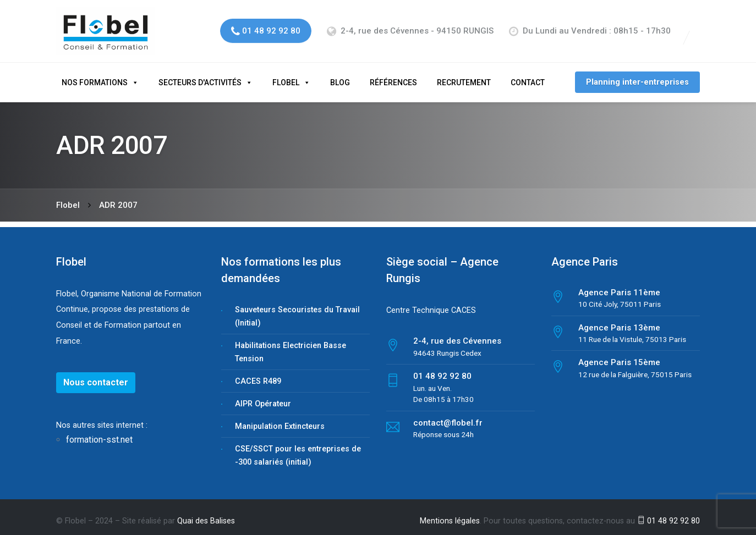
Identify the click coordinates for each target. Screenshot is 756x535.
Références (393, 74)
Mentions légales (450, 512)
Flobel (286, 74)
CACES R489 (258, 373)
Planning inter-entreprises (637, 73)
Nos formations (95, 74)
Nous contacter (96, 374)
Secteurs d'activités (200, 74)
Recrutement (464, 74)
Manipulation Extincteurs (280, 418)
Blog (340, 74)
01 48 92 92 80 (669, 512)
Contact (528, 74)
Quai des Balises (206, 512)
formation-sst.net (100, 431)
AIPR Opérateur (263, 395)
